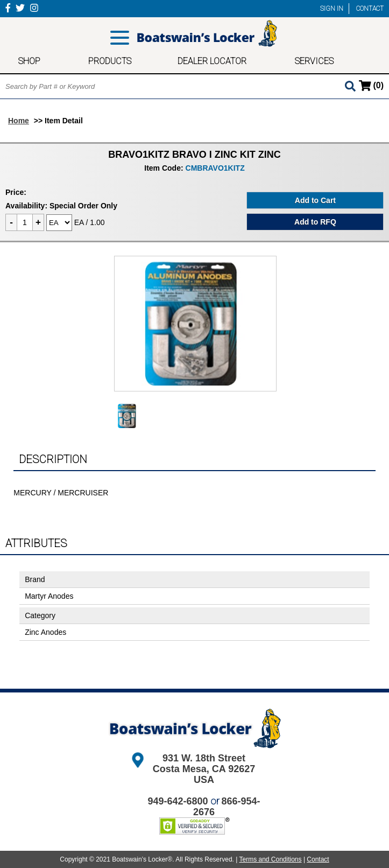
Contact (318, 859)
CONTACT (370, 9)
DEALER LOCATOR (212, 61)
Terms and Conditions (270, 859)
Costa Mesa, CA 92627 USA (204, 774)
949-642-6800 (178, 801)
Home (19, 121)
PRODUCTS (110, 61)
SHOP (29, 61)
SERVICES (314, 61)
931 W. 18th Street (204, 758)
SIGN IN (332, 9)
